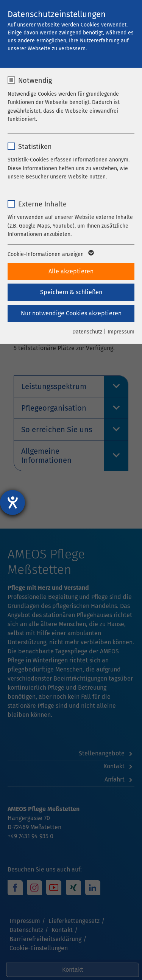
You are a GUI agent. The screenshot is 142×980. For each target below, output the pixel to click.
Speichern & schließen (71, 292)
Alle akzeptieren (71, 271)
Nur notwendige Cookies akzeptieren (71, 313)
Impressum (121, 332)
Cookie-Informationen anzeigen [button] (50, 254)
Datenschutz (87, 332)
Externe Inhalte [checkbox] (42, 204)
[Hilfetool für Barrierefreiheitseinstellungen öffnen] (12, 502)
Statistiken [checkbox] (35, 147)
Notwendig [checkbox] (35, 81)
